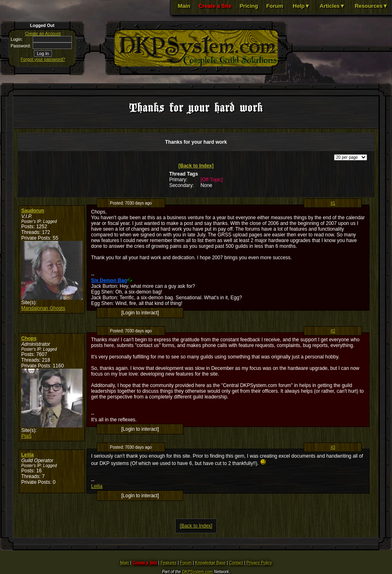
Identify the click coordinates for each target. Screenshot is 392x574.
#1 (333, 203)
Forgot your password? (43, 59)
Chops (29, 338)
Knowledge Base (210, 563)
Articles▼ (332, 6)
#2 (333, 331)
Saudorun (33, 211)
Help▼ (301, 6)
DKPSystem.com (198, 572)
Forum (275, 6)
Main (184, 6)
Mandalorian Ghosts (43, 308)
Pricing (249, 6)
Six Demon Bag (109, 280)
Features (168, 563)
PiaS (26, 436)
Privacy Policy (259, 563)
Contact (236, 563)
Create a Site (215, 6)
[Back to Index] (196, 166)
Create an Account (43, 33)
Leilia (28, 455)
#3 (333, 447)
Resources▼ (371, 6)
